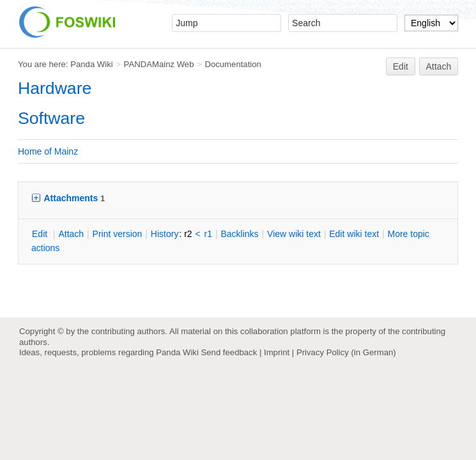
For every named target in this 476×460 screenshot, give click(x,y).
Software (51, 118)
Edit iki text (354, 234)
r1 (208, 234)
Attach (439, 66)
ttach (71, 234)
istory (165, 234)
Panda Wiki (92, 64)
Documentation (233, 64)
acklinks (239, 234)
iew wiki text (294, 234)
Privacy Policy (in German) (346, 352)
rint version (118, 234)
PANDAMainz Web (159, 64)
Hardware (55, 88)
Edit (401, 66)
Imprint (277, 352)
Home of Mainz (48, 151)
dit (41, 234)
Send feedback (229, 352)
